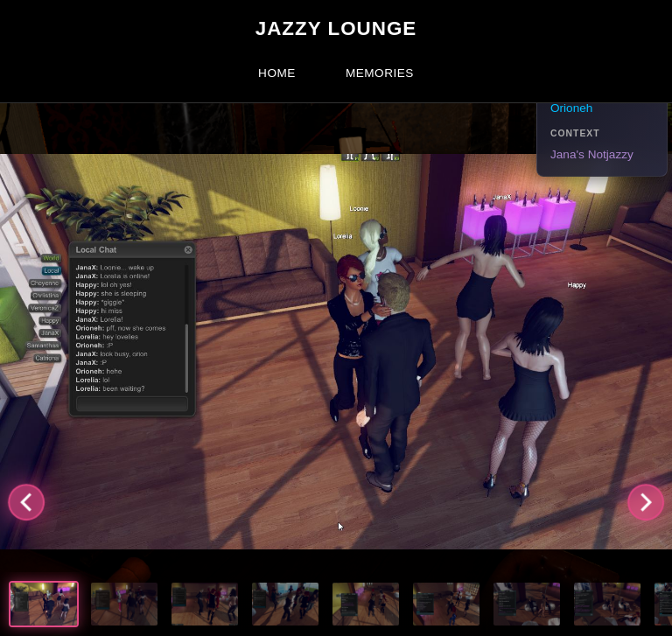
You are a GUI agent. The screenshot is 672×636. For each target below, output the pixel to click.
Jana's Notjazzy (592, 154)
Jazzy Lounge (336, 28)
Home (277, 73)
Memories (380, 73)
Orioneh (571, 108)
